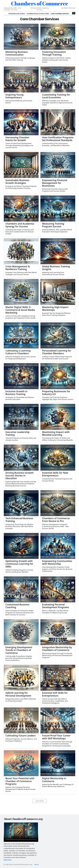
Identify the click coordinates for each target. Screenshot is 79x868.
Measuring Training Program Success (53, 225)
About (36, 864)
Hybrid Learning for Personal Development (18, 694)
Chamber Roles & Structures (38, 14)
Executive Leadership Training (17, 433)
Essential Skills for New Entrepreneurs (55, 474)
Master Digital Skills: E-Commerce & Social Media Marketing (20, 310)
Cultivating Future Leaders (21, 736)
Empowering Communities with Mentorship (57, 562)
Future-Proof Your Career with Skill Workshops (56, 737)
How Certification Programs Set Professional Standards (58, 139)
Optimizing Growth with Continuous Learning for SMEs (19, 564)
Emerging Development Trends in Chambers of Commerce (19, 650)
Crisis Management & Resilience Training (18, 268)
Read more (8, 860)
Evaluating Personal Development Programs (56, 606)
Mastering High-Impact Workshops (55, 309)
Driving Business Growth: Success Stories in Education (20, 476)
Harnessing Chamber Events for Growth (17, 139)
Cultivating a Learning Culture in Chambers (18, 352)
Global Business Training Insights (56, 268)
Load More (40, 801)
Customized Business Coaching (17, 606)
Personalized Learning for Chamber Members (57, 352)
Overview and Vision (17, 14)
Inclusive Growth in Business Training (16, 393)
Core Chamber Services (60, 14)
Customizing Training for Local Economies (56, 96)
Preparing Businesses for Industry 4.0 (56, 393)
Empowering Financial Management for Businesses (55, 183)
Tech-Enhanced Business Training (19, 520)
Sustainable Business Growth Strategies (17, 182)
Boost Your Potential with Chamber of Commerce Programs (20, 781)
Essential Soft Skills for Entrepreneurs (55, 694)
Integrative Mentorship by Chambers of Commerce (57, 649)
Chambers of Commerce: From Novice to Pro (56, 520)
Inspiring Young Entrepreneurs (14, 96)
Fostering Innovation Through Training (54, 53)
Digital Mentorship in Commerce (54, 780)
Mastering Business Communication (17, 53)
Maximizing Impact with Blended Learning (56, 433)
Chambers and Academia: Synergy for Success (20, 225)
